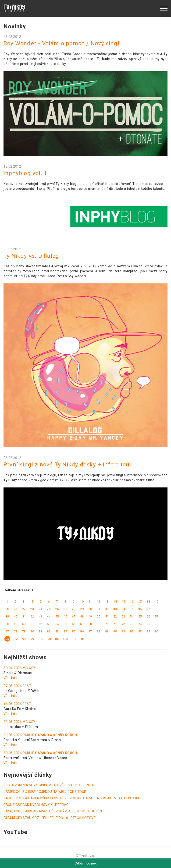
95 (157, 631)
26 (57, 609)
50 (98, 616)
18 (148, 602)
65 (65, 624)
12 (98, 602)
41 (24, 616)
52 (115, 616)
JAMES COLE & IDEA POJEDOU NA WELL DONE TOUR (45, 792)
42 (32, 616)
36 (140, 609)
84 (65, 631)
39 (7, 616)
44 (49, 616)
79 (24, 631)
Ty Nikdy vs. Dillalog (31, 256)
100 (41, 639)
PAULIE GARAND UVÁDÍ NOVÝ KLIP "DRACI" (37, 805)
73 (132, 624)
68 (90, 624)
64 (57, 624)
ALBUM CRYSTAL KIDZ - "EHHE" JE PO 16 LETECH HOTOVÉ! (50, 818)
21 (16, 609)
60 (24, 624)
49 (90, 616)
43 (41, 616)
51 (107, 616)
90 (115, 631)
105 (82, 639)
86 (82, 631)
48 (82, 616)
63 (49, 624)
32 (107, 609)
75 (148, 624)
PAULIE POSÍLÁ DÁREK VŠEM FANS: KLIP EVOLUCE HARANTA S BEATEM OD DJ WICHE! (71, 798)
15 (123, 602)
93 (140, 631)
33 (115, 609)
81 (41, 631)
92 (132, 631)
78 (16, 631)
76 (157, 624)
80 (32, 631)
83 (57, 631)
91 (123, 631)
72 (123, 624)
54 (132, 616)
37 (148, 609)
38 (157, 609)
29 (82, 609)
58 (7, 624)
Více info (11, 678)
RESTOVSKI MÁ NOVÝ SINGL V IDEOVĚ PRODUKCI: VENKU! (49, 785)
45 (57, 616)
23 (32, 609)
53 (123, 616)
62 (41, 624)
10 (82, 602)
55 (140, 616)
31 (98, 609)
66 (74, 624)
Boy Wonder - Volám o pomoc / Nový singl (61, 43)
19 (157, 602)
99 (32, 639)
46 (65, 616)
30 (90, 609)
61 (32, 624)
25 (49, 609)
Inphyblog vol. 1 (25, 173)
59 (16, 624)
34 (123, 609)
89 (107, 631)
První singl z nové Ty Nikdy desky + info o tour (68, 465)
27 (65, 609)
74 (140, 624)
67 (82, 624)
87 (90, 631)
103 (65, 639)
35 (132, 609)
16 (132, 602)
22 (24, 609)
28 (74, 609)
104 (74, 639)
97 (16, 639)
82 (49, 631)
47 (74, 616)
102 (57, 639)
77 (7, 631)
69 (98, 624)
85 (74, 631)
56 (148, 616)
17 (140, 602)
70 (107, 624)
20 (7, 609)
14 (115, 602)
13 (107, 602)
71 (115, 624)
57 (157, 616)
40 (16, 616)
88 (98, 631)
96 (7, 639)
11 (90, 602)
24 (41, 609)
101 (49, 639)
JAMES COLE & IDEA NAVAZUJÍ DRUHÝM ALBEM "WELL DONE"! (53, 811)
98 (24, 639)
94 (148, 631)
